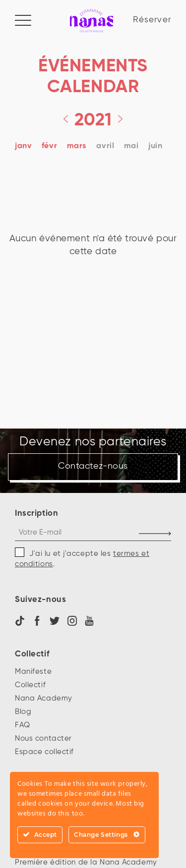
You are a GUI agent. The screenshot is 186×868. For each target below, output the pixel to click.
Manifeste (33, 672)
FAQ (23, 725)
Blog (23, 712)
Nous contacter (43, 738)
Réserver (152, 20)
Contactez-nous (93, 467)
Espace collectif (44, 752)
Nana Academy (44, 698)
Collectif (30, 685)
